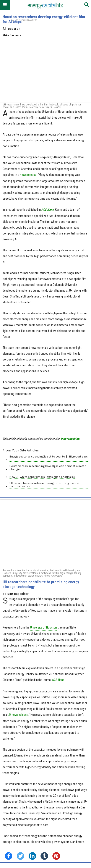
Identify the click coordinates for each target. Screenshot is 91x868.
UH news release (18, 715)
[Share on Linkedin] (32, 856)
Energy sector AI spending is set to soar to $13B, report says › (49, 458)
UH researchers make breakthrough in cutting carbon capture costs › (44, 485)
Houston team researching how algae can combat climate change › (48, 468)
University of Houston (43, 627)
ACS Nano (58, 680)
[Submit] (86, 5)
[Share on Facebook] (9, 856)
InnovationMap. (71, 439)
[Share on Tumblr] (44, 856)
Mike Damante (12, 35)
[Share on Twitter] (20, 856)
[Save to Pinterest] (56, 856)
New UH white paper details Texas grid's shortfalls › (42, 477)
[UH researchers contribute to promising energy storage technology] (45, 534)
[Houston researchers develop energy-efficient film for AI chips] (45, 73)
